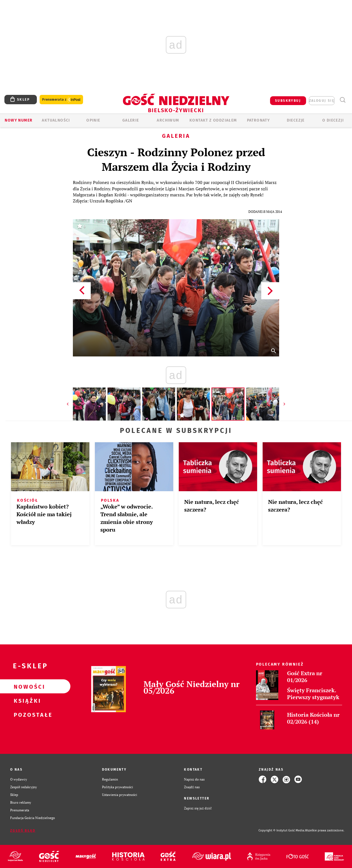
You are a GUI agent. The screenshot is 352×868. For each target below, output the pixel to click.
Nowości (26, 686)
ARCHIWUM (168, 120)
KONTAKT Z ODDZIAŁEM (213, 120)
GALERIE (131, 120)
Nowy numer (19, 120)
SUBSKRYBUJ (288, 101)
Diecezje (296, 120)
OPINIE (93, 120)
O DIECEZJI (333, 120)
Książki (26, 701)
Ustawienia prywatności (120, 795)
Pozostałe (26, 715)
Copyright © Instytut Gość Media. (282, 830)
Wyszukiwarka (343, 100)
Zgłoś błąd (23, 831)
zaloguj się (322, 101)
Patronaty (258, 120)
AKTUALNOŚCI (56, 120)
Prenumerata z (61, 100)
